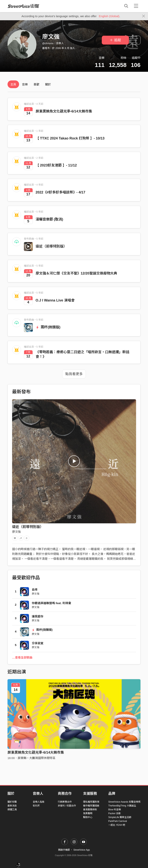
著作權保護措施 (91, 806)
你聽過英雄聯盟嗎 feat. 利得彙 (51, 603)
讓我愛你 (38, 616)
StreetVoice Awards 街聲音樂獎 (124, 802)
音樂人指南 (39, 802)
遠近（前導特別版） (51, 246)
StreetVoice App (82, 850)
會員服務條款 (90, 810)
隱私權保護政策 (91, 802)
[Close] (144, 16)
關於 (48, 84)
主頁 (13, 84)
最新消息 (12, 806)
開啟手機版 (64, 850)
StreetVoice (23, 6)
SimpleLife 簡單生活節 (120, 817)
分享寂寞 (38, 643)
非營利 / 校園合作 (67, 806)
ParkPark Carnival (118, 821)
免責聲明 (88, 813)
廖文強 (16, 532)
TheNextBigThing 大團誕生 (122, 806)
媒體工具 (12, 810)
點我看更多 (74, 374)
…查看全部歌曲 (22, 657)
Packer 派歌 (115, 813)
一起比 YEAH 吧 (117, 825)
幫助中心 (88, 817)
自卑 (35, 590)
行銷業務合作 (65, 802)
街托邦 (36, 806)
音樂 (25, 84)
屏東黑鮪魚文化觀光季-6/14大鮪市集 (36, 752)
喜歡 (36, 84)
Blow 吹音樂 (115, 810)
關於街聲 (12, 802)
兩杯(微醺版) (48, 327)
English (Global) (109, 16)
